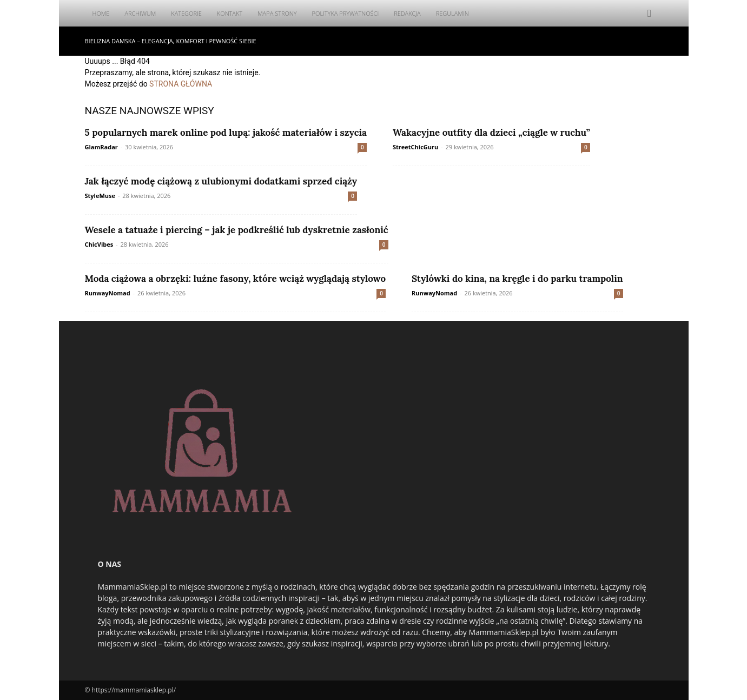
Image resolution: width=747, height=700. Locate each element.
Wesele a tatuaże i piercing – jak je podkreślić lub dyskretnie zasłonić (237, 230)
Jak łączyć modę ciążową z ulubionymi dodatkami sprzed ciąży (221, 181)
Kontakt (230, 13)
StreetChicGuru (415, 147)
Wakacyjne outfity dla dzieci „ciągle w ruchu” (491, 133)
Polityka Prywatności (346, 13)
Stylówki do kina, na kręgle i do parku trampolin (517, 279)
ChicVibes (99, 244)
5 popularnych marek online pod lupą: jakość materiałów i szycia (226, 133)
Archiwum (140, 13)
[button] (650, 14)
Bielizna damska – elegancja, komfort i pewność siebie (171, 41)
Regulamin (452, 13)
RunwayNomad (108, 293)
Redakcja (407, 13)
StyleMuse (100, 196)
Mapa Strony (277, 13)
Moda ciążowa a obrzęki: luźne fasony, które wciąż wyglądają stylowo (236, 279)
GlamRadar (101, 147)
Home (101, 13)
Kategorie (186, 13)
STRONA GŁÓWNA (181, 84)
